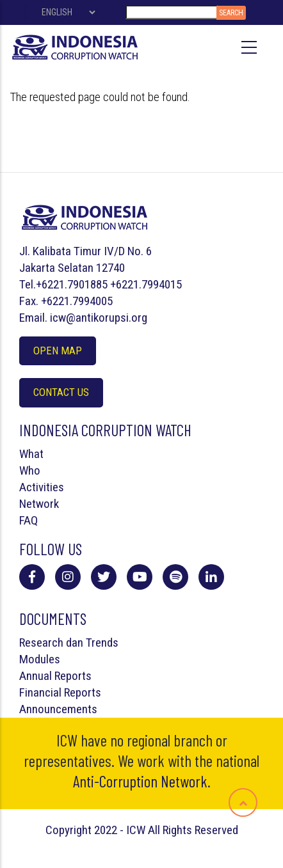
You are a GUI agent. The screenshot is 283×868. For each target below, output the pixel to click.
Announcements (58, 709)
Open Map (58, 351)
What (31, 454)
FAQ (28, 520)
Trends (102, 643)
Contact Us (61, 392)
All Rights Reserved (193, 830)
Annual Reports (55, 676)
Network (39, 504)
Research (41, 643)
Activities (42, 487)
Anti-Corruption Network (140, 781)
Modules (40, 659)
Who (30, 470)
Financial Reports (60, 692)
